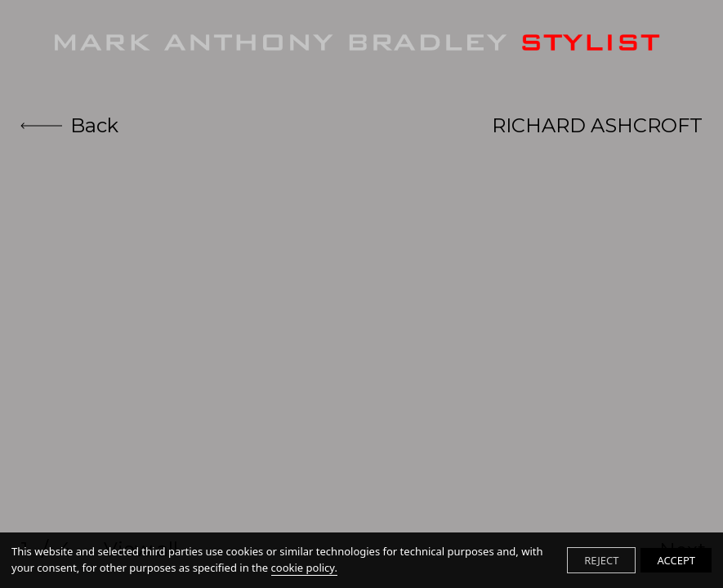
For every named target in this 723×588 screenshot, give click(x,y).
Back (69, 125)
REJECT (601, 560)
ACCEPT (676, 560)
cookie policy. (304, 568)
